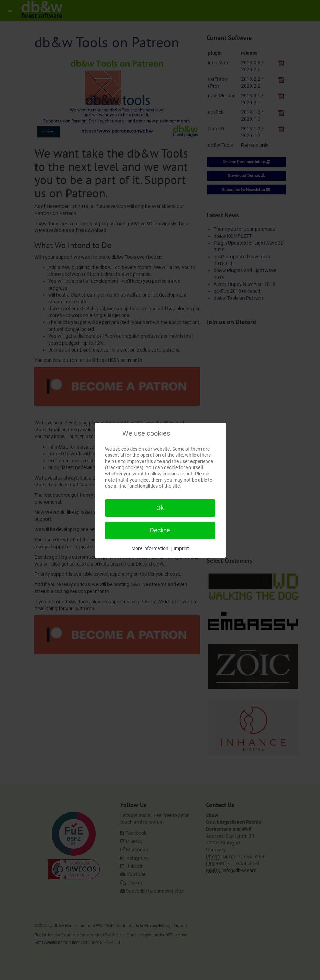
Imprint (181, 548)
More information (150, 548)
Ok (160, 508)
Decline (160, 530)
